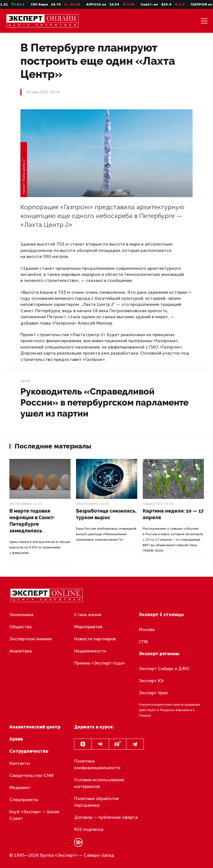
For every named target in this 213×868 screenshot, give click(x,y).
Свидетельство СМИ (32, 775)
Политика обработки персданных (96, 802)
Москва (147, 629)
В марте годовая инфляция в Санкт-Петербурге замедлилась (32, 521)
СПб (143, 642)
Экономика (21, 504)
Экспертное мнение (31, 639)
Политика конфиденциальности (97, 764)
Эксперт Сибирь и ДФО (164, 669)
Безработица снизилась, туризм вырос (106, 514)
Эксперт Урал (153, 693)
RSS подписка (89, 829)
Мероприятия (88, 627)
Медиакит (20, 787)
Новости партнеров (95, 639)
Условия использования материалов (99, 783)
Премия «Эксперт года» (100, 663)
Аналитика (21, 651)
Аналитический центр (35, 727)
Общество (153, 504)
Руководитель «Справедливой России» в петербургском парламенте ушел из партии (104, 402)
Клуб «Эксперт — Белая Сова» (34, 815)
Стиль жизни (88, 615)
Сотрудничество (29, 751)
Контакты (20, 763)
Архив (16, 739)
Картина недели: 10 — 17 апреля (173, 514)
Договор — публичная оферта (106, 817)
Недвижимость (90, 651)
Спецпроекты (24, 800)
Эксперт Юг (151, 681)
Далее (25, 381)
